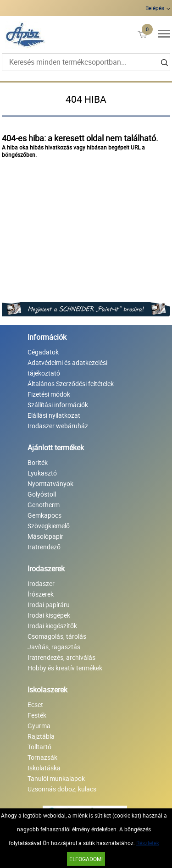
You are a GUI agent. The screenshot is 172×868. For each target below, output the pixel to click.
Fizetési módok (49, 394)
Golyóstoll (42, 494)
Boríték (38, 462)
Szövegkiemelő (49, 526)
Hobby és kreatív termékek (65, 668)
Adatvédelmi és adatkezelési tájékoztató (67, 368)
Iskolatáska (44, 768)
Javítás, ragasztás (54, 647)
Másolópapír (45, 536)
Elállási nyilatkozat (54, 415)
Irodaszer (41, 583)
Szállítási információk (58, 405)
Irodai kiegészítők (52, 626)
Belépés (155, 8)
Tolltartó (39, 747)
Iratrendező (44, 547)
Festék (37, 715)
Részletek (148, 843)
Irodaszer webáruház (58, 426)
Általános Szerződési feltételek (71, 384)
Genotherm (44, 505)
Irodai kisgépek (49, 615)
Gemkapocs (44, 515)
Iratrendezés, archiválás (61, 657)
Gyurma (39, 726)
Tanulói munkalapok (56, 778)
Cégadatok (43, 352)
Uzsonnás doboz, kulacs (62, 789)
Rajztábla (41, 736)
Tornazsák (42, 757)
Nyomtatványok (50, 484)
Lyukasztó (42, 473)
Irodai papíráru (49, 605)
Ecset (35, 705)
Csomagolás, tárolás (57, 636)
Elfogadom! (86, 859)
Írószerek (41, 594)
